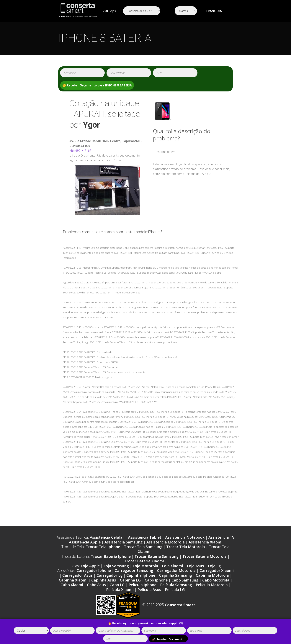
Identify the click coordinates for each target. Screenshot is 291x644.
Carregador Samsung (134, 570)
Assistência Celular (107, 537)
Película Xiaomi (120, 590)
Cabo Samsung (185, 580)
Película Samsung (176, 585)
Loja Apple (90, 566)
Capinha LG (130, 580)
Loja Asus (195, 566)
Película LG (175, 590)
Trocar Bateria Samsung (157, 556)
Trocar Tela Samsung (143, 547)
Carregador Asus (77, 575)
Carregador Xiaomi (217, 570)
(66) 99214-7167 (80, 151)
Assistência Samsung (124, 542)
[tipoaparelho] (31, 630)
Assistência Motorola (166, 542)
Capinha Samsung (175, 575)
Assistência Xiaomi (205, 542)
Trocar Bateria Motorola (205, 556)
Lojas (108, 11)
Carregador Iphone (94, 570)
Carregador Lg (109, 575)
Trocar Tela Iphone (103, 547)
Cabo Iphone (156, 580)
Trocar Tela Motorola (186, 547)
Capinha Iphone (141, 575)
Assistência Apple (85, 542)
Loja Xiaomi (173, 566)
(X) (181, 623)
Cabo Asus (96, 585)
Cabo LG (117, 585)
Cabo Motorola (216, 580)
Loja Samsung (116, 566)
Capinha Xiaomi (73, 580)
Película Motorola (212, 585)
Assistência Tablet (145, 537)
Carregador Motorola (176, 570)
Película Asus (149, 590)
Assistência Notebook (185, 537)
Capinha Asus (104, 580)
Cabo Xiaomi (72, 585)
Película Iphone (142, 585)
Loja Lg (214, 566)
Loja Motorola (145, 566)
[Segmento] (142, 11)
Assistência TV (221, 537)
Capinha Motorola (212, 575)
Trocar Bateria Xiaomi (144, 561)
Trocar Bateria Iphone (111, 556)
